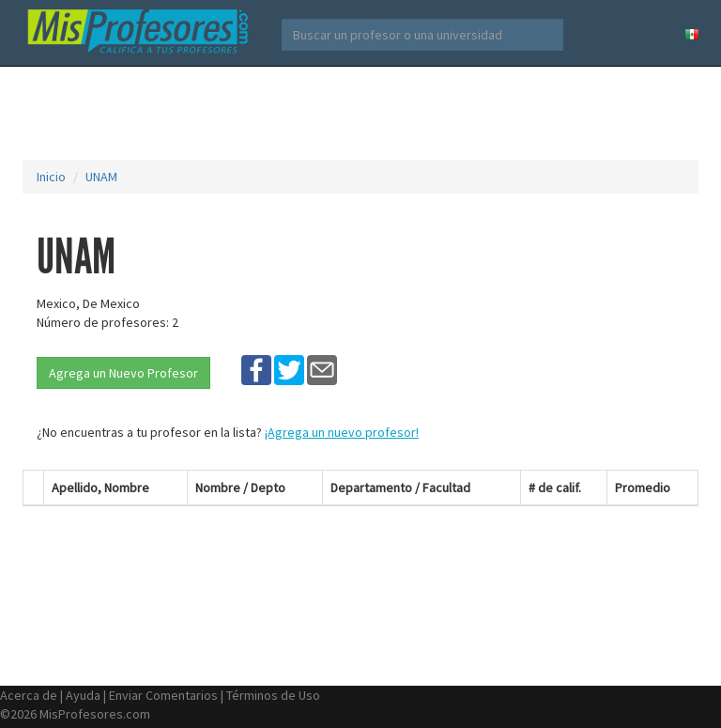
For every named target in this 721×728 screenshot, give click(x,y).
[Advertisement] (364, 113)
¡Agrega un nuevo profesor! (342, 432)
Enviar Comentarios (163, 695)
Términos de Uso (273, 695)
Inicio (51, 177)
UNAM (101, 177)
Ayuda (83, 695)
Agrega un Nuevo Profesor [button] (123, 373)
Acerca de (29, 695)
